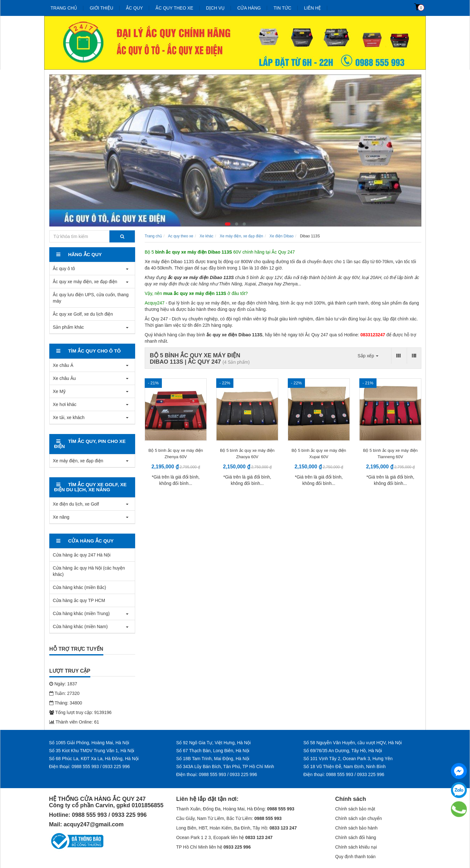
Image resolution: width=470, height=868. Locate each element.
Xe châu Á (63, 365)
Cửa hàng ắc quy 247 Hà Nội (82, 555)
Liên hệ (312, 8)
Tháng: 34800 (66, 703)
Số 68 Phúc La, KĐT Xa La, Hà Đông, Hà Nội (94, 759)
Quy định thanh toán (355, 857)
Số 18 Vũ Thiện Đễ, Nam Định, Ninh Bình (345, 766)
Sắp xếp (368, 356)
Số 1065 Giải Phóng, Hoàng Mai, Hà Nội (89, 743)
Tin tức (282, 8)
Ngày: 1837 (63, 684)
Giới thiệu (101, 8)
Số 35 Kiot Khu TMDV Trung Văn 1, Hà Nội (92, 751)
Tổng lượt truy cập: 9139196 (80, 712)
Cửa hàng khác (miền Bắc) (79, 587)
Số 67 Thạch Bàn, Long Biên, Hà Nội (213, 751)
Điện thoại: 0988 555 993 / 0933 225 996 (89, 766)
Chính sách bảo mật (355, 809)
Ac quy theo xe (180, 236)
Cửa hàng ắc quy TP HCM (79, 600)
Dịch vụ (215, 8)
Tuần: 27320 (64, 693)
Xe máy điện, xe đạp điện (78, 461)
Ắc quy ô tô (64, 269)
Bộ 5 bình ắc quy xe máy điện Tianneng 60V (391, 454)
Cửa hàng (249, 8)
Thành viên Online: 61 (74, 722)
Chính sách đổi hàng (356, 837)
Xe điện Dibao (281, 236)
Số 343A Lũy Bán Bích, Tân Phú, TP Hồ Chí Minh (225, 766)
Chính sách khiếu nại (356, 847)
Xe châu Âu (64, 378)
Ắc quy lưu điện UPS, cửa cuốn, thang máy (91, 298)
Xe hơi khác (65, 404)
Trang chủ (64, 8)
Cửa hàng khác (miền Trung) (81, 613)
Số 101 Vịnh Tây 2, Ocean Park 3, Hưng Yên (348, 759)
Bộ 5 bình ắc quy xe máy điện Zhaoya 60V (247, 454)
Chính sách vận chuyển (359, 818)
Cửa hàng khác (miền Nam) (80, 626)
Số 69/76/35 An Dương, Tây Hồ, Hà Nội (343, 751)
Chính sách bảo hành (356, 828)
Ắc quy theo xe (174, 8)
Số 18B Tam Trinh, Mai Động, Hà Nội (213, 759)
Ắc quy (134, 8)
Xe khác (207, 236)
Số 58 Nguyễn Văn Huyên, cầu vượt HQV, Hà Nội (352, 743)
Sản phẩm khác (68, 327)
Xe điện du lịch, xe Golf (76, 504)
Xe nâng (61, 517)
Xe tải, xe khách (69, 417)
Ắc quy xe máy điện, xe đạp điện (85, 282)
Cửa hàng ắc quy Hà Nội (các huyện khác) (89, 571)
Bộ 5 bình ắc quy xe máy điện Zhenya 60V (176, 454)
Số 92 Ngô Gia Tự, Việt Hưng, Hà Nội (213, 743)
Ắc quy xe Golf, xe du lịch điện (83, 314)
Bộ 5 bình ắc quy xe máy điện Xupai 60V (319, 454)
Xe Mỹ (59, 391)
